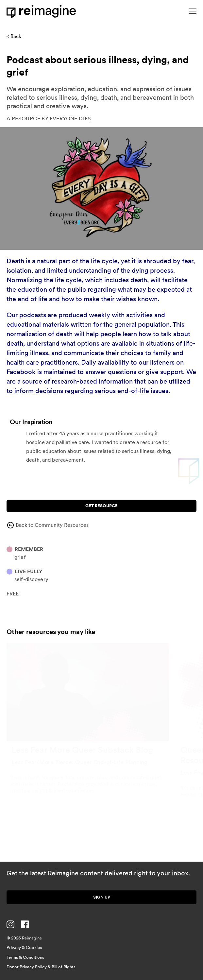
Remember (29, 549)
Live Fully (29, 571)
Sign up (102, 897)
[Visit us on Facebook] (25, 924)
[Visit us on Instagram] (10, 924)
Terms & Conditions (25, 957)
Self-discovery (31, 579)
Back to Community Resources (48, 525)
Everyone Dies (70, 119)
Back (16, 36)
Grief (20, 557)
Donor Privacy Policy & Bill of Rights (41, 967)
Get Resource (101, 506)
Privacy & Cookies (24, 947)
